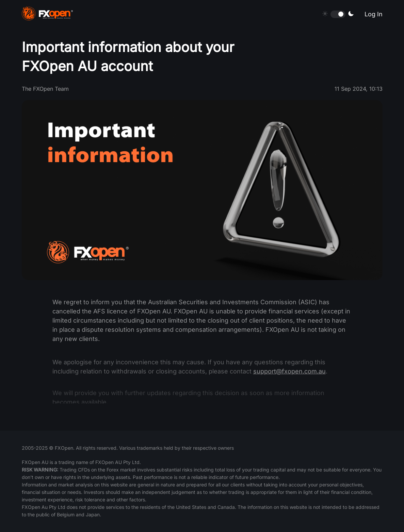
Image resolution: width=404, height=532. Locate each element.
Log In (374, 14)
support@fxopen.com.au (289, 379)
